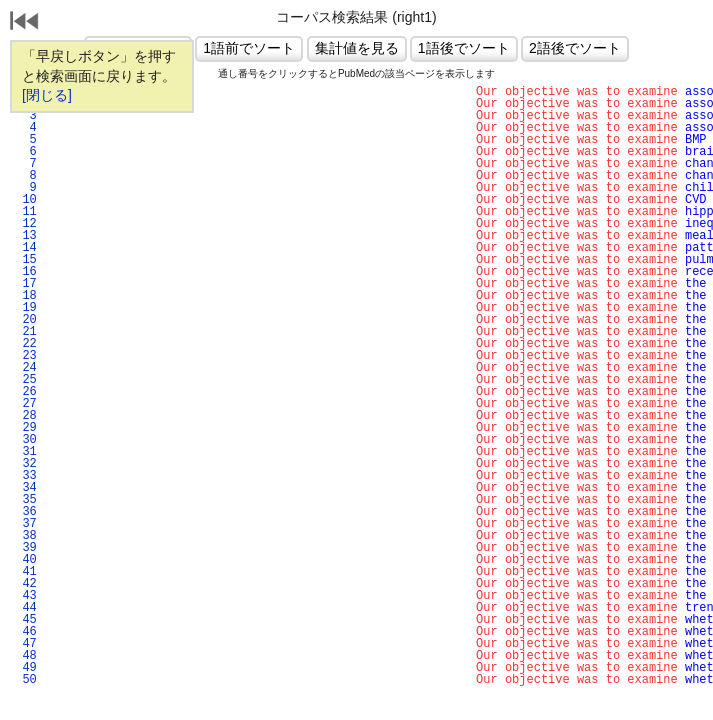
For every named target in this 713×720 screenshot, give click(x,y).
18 (26, 296)
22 (26, 344)
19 (26, 308)
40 (26, 560)
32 (26, 464)
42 (26, 584)
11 (26, 212)
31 (26, 452)
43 (26, 596)
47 (26, 644)
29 (26, 428)
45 (26, 620)
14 (26, 248)
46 (26, 632)
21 (26, 332)
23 (26, 356)
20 (26, 320)
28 (26, 416)
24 (26, 368)
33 (26, 476)
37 (26, 524)
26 (26, 392)
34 (26, 488)
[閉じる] (47, 95)
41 (26, 572)
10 (26, 200)
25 (26, 380)
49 (26, 668)
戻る (25, 23)
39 (26, 548)
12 (26, 224)
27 (26, 404)
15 (26, 260)
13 (26, 236)
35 (26, 500)
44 (26, 608)
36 (26, 512)
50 (26, 680)
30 (26, 440)
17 (26, 284)
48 (26, 656)
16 (26, 272)
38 (26, 536)
